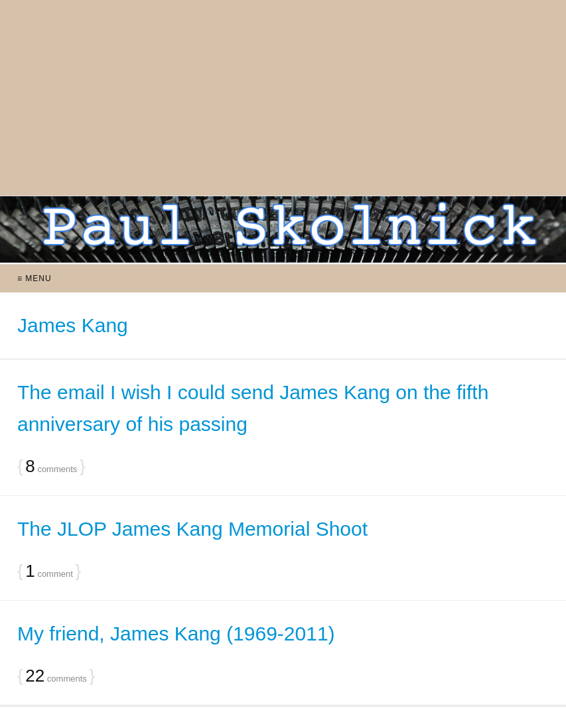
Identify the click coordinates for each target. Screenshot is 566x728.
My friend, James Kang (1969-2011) (176, 634)
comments (51, 467)
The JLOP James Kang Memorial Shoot (192, 529)
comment (49, 572)
